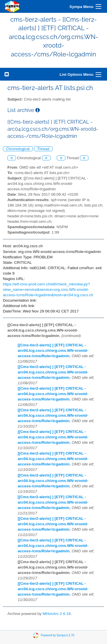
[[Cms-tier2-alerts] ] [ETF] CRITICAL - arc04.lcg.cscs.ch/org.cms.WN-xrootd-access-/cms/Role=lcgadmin (53, 350)
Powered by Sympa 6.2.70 (57, 635)
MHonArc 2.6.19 (56, 614)
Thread (43, 149)
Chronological (18, 149)
